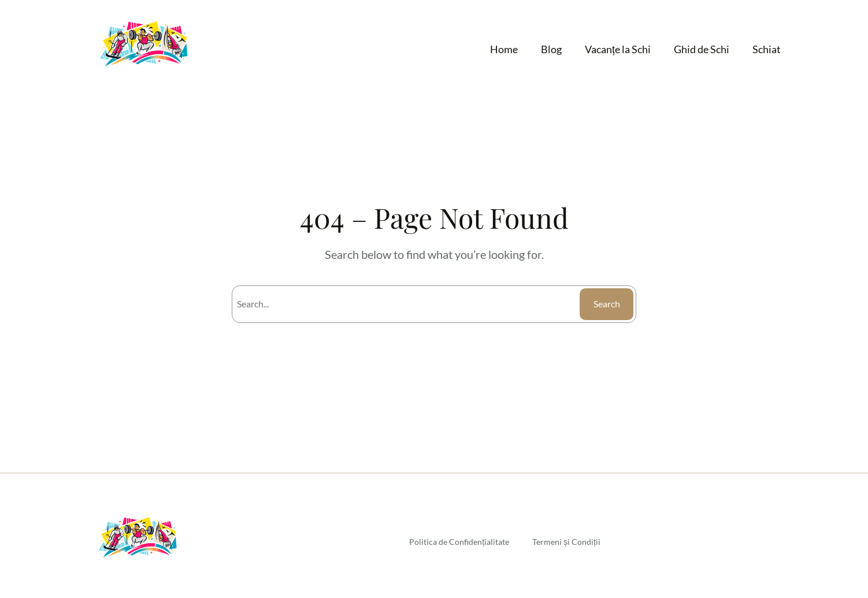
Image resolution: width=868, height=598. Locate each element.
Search (607, 304)
